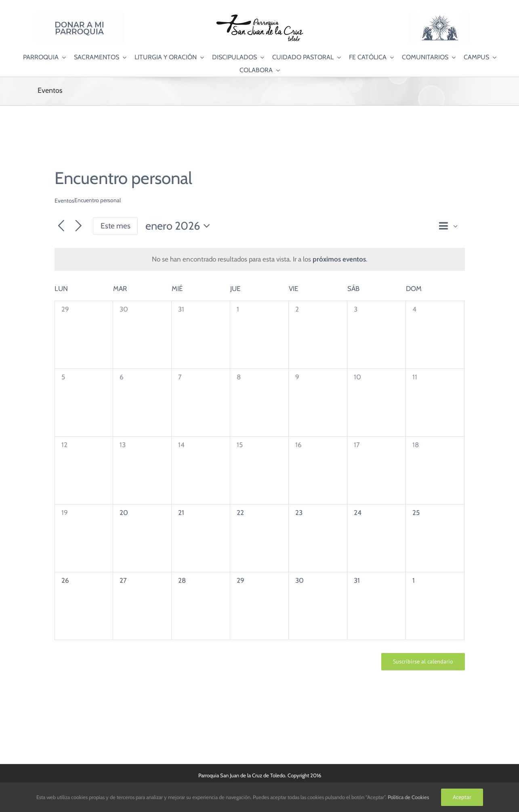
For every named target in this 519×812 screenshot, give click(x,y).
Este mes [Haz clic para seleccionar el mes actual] (116, 226)
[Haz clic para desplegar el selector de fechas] (180, 226)
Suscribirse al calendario (423, 662)
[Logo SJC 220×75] (260, 16)
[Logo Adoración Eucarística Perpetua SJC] (439, 16)
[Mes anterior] (61, 226)
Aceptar (462, 797)
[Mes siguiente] (79, 226)
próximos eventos (339, 259)
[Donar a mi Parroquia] (80, 16)
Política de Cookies (408, 797)
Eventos (64, 201)
